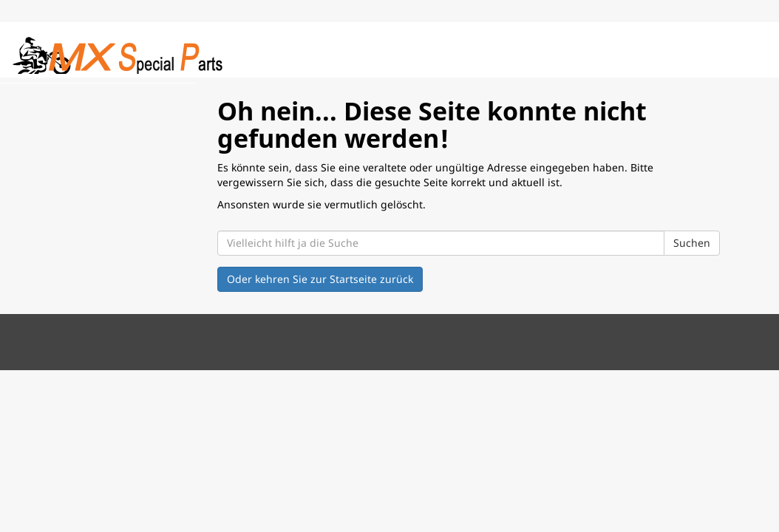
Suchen (692, 243)
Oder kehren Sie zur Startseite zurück (320, 279)
